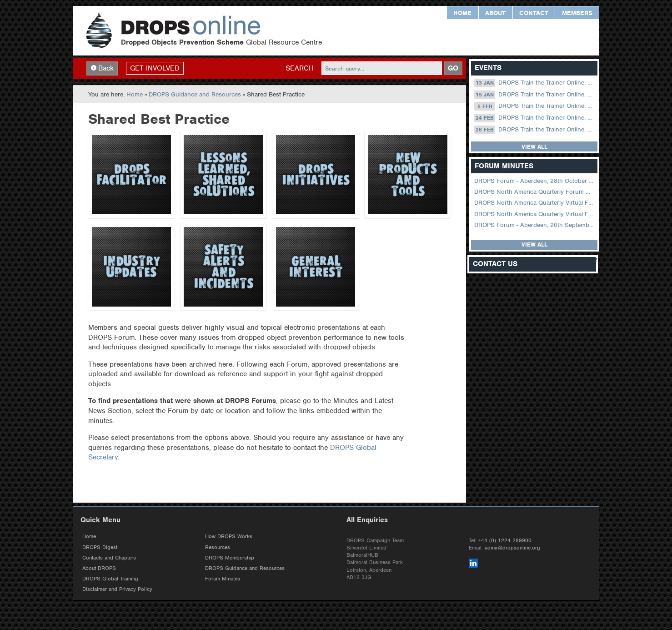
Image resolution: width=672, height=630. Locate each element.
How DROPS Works (229, 536)
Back (102, 68)
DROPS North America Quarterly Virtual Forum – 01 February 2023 (535, 214)
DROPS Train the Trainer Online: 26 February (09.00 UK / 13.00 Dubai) (535, 130)
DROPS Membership (230, 558)
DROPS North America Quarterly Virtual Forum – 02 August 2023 (535, 203)
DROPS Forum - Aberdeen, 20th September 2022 (535, 225)
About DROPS (99, 568)
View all (534, 147)
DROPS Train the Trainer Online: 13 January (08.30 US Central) (535, 83)
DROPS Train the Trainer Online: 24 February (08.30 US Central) (535, 118)
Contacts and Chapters (109, 558)
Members (577, 13)
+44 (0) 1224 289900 (505, 540)
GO (453, 68)
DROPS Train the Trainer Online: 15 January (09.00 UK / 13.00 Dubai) (535, 95)
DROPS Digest (100, 547)
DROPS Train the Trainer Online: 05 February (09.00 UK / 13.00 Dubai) (535, 106)
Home (462, 13)
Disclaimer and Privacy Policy (117, 589)
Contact (534, 13)
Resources (218, 547)
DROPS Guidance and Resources (195, 94)
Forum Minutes (223, 579)
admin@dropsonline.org (512, 548)
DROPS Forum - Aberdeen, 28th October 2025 (535, 181)
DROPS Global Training (110, 579)
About (495, 13)
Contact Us (495, 264)
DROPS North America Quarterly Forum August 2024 (535, 192)
